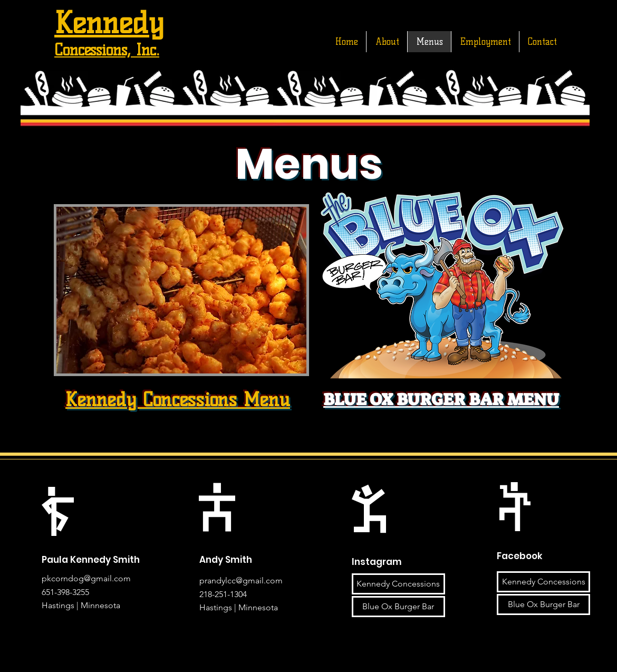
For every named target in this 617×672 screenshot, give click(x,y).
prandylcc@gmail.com (241, 580)
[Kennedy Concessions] (398, 584)
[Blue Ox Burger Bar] (398, 607)
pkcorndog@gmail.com (86, 578)
